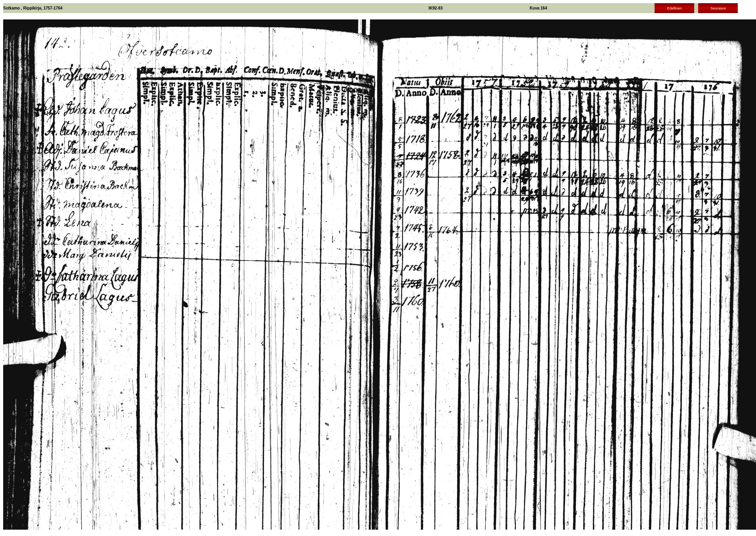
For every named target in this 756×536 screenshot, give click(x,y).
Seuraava (718, 8)
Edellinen (675, 8)
